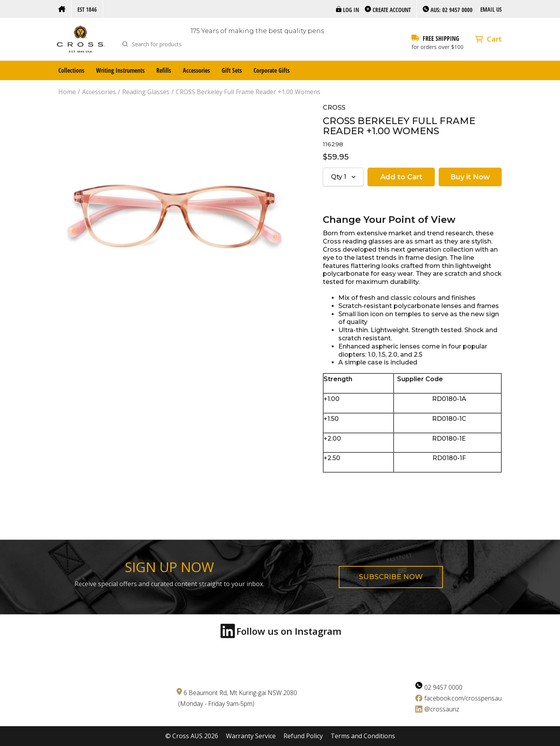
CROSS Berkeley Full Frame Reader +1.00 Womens (248, 92)
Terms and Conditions (363, 736)
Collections (71, 70)
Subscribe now (391, 577)
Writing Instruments (120, 70)
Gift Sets (232, 70)
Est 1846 (87, 9)
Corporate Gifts (272, 70)
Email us (491, 9)
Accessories (196, 70)
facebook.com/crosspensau (463, 698)
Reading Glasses (146, 92)
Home (67, 92)
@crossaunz (442, 709)
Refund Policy (303, 736)
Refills (164, 70)
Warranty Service (251, 736)
